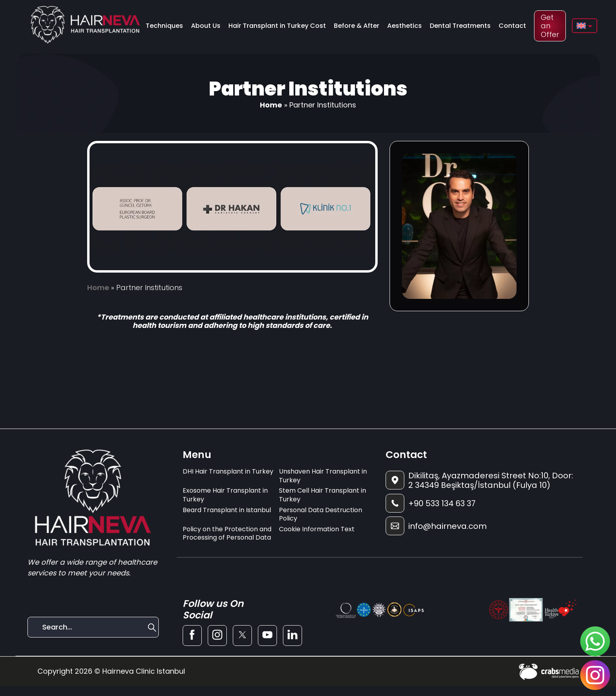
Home (271, 105)
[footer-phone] (481, 503)
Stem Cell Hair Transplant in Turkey (323, 495)
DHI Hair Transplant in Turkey (228, 471)
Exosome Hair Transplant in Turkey (225, 495)
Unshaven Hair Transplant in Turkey (323, 476)
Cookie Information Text (317, 529)
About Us (206, 26)
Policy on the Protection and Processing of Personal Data (227, 533)
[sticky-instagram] (595, 675)
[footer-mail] (481, 526)
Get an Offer (550, 26)
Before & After (357, 26)
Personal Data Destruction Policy (321, 514)
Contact (512, 26)
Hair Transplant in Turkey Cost (277, 26)
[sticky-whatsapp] (595, 641)
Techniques (164, 26)
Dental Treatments (460, 26)
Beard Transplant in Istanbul (227, 510)
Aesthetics (404, 26)
